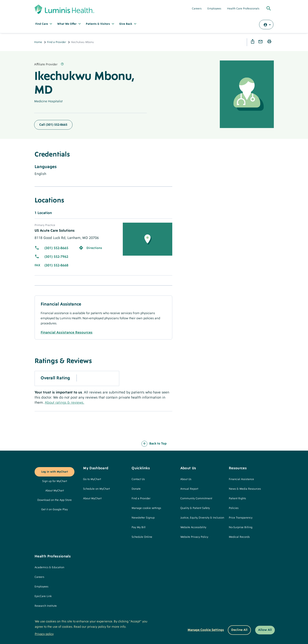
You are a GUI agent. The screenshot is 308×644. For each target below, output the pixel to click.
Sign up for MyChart (55, 481)
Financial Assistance (241, 479)
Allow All (265, 630)
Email (261, 42)
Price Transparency (241, 518)
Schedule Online (142, 537)
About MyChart (55, 491)
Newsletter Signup (143, 518)
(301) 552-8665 (56, 248)
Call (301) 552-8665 (53, 125)
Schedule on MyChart (96, 489)
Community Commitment (196, 499)
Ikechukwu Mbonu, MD (84, 83)
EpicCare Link (43, 596)
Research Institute (46, 606)
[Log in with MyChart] (266, 25)
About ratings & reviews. (65, 403)
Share (253, 41)
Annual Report (189, 489)
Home (38, 42)
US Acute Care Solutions (55, 231)
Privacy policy (44, 634)
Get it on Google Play (55, 510)
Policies (234, 508)
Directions (94, 248)
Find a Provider (57, 42)
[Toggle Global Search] (269, 9)
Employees (214, 9)
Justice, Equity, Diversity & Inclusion (202, 518)
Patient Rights (237, 499)
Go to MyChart (92, 479)
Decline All (239, 630)
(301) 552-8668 (56, 265)
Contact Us (138, 479)
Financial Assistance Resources (67, 333)
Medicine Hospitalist (48, 101)
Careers (197, 9)
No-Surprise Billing (241, 527)
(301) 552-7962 (56, 257)
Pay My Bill (139, 527)
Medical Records (239, 537)
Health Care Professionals (243, 9)
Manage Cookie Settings (206, 630)
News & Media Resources (245, 489)
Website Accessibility (193, 527)
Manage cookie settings (146, 508)
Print (270, 42)
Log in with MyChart (55, 472)
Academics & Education (49, 567)
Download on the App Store (55, 500)
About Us (186, 479)
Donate (136, 489)
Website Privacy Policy (194, 537)
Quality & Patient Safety (195, 508)
